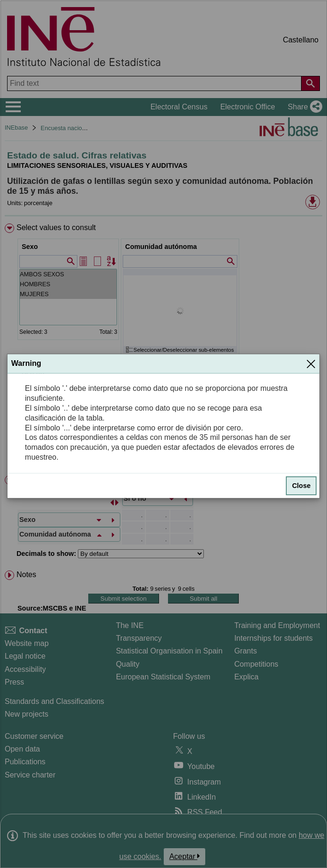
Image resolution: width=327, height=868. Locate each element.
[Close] (311, 364)
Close (301, 486)
